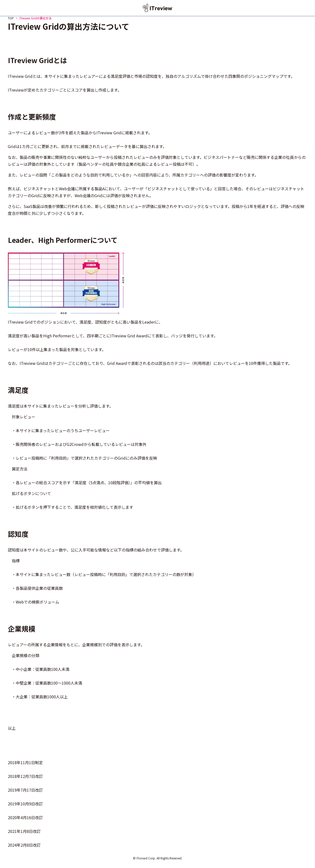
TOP (11, 18)
